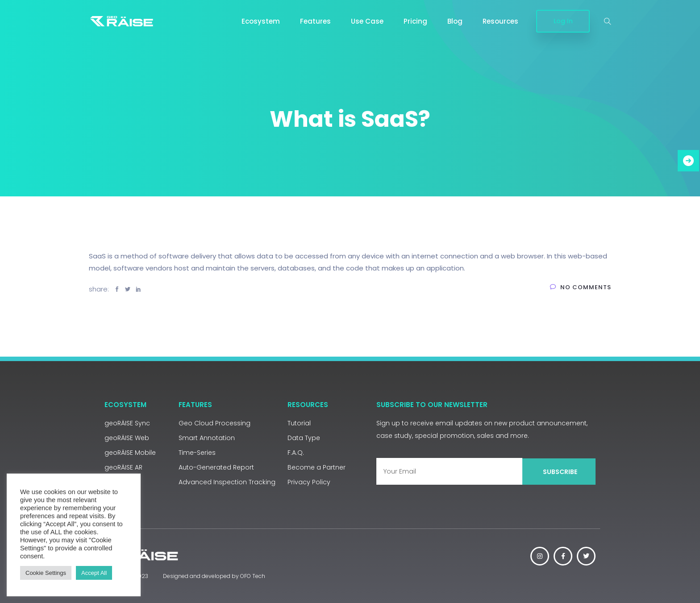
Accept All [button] (94, 573)
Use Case (367, 21)
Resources (500, 21)
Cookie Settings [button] (46, 573)
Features (315, 21)
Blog (455, 21)
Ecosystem (261, 21)
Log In (563, 21)
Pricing (415, 21)
